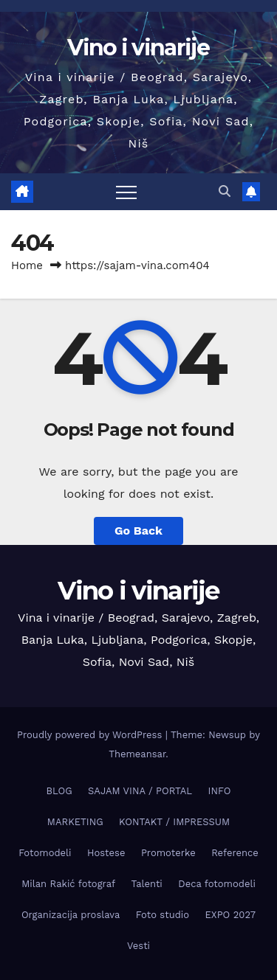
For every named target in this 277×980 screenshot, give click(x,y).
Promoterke (168, 853)
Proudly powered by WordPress (91, 735)
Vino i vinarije (138, 48)
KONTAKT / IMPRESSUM (174, 822)
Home (27, 265)
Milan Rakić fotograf (68, 884)
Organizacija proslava (71, 915)
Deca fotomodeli (217, 884)
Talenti (147, 884)
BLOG (59, 791)
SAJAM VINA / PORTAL (140, 791)
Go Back (138, 531)
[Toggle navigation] (126, 192)
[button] (225, 191)
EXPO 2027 (230, 915)
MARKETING (75, 822)
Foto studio (163, 915)
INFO (220, 791)
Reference (235, 853)
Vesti (138, 946)
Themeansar (137, 754)
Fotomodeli (45, 853)
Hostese (106, 853)
